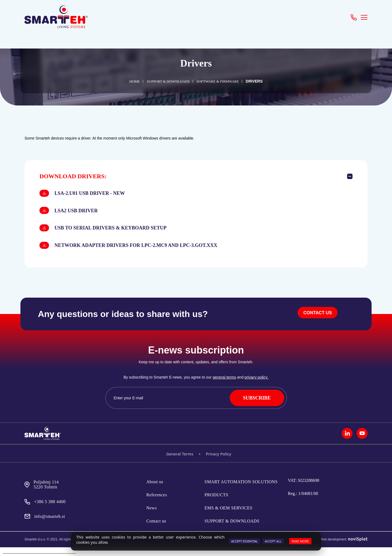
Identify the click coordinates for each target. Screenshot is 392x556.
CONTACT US (316, 323)
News (152, 517)
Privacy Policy (218, 463)
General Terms (180, 463)
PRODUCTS (216, 504)
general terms (225, 386)
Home (128, 81)
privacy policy (256, 386)
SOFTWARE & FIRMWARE (222, 81)
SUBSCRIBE (257, 407)
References (157, 504)
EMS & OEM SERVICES (228, 517)
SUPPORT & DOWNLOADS (166, 81)
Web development (344, 548)
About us (155, 490)
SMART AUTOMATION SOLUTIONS (241, 490)
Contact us (156, 530)
